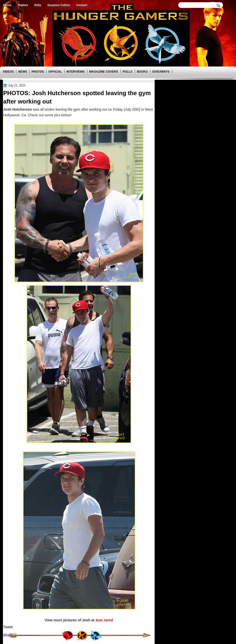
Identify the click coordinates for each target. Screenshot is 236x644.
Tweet (8, 627)
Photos (38, 72)
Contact (82, 5)
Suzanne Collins (59, 5)
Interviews (75, 72)
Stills (38, 5)
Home (7, 5)
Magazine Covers (104, 72)
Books (142, 72)
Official (55, 72)
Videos (8, 72)
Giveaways (161, 72)
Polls (128, 72)
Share (8, 635)
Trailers (23, 5)
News (23, 72)
